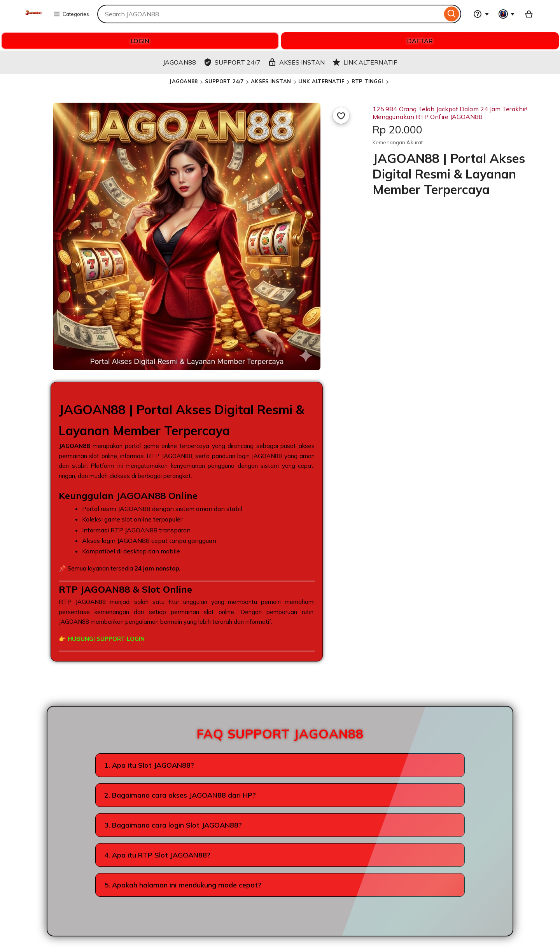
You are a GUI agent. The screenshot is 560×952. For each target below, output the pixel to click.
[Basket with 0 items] (529, 14)
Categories (71, 14)
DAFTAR (420, 41)
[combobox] (270, 14)
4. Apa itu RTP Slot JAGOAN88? (157, 855)
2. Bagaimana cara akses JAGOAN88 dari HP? (180, 795)
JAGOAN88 (183, 81)
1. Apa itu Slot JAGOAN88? (149, 765)
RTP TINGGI (368, 81)
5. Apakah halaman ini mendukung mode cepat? (183, 885)
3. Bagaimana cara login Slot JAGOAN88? (173, 825)
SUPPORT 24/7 (225, 81)
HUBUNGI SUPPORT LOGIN (106, 639)
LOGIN (140, 41)
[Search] (452, 14)
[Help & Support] (481, 14)
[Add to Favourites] (341, 115)
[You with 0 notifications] (507, 14)
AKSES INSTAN (272, 81)
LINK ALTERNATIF (322, 81)
